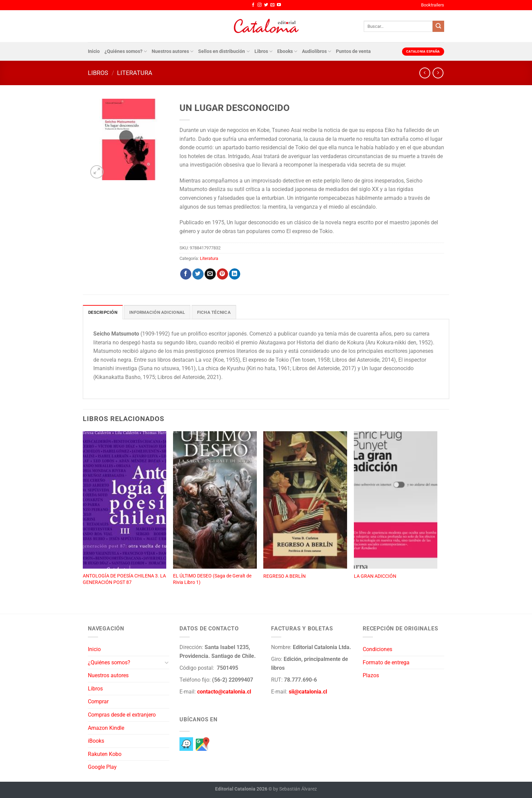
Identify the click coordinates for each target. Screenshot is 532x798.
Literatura (135, 73)
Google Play (102, 767)
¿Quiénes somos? (126, 51)
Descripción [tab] (103, 312)
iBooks (96, 741)
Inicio (94, 51)
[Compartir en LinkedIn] (235, 274)
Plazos (371, 675)
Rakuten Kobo (105, 754)
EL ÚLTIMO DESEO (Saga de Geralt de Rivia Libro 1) (212, 579)
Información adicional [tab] (157, 312)
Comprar (98, 701)
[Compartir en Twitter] (198, 274)
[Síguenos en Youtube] (279, 5)
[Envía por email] (210, 274)
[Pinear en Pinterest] (222, 274)
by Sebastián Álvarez (295, 789)
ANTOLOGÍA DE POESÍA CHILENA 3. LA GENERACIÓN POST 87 (124, 579)
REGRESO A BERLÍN (284, 576)
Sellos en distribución (224, 51)
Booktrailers (433, 5)
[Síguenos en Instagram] (260, 5)
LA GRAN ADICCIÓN (375, 576)
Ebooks (287, 51)
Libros (263, 51)
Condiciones (377, 649)
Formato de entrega (386, 662)
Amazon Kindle (106, 728)
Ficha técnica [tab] (214, 312)
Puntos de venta (353, 51)
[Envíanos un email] (272, 5)
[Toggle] (167, 662)
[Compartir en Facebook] (186, 274)
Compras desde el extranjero (122, 715)
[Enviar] (438, 26)
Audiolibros (317, 51)
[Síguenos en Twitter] (266, 5)
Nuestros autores (173, 51)
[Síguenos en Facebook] (253, 5)
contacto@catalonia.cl (224, 692)
